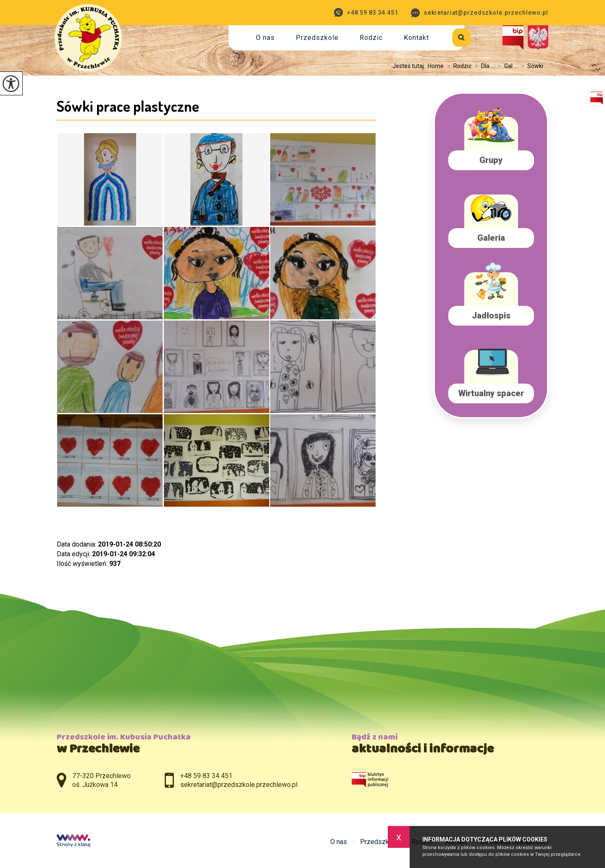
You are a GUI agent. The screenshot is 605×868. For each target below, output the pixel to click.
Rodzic (371, 38)
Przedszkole (317, 38)
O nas (265, 38)
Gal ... (506, 66)
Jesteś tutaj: (410, 66)
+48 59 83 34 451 (366, 12)
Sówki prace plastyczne (128, 106)
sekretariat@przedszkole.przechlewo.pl (480, 13)
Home (436, 66)
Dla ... (483, 66)
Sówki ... (533, 66)
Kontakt (416, 38)
